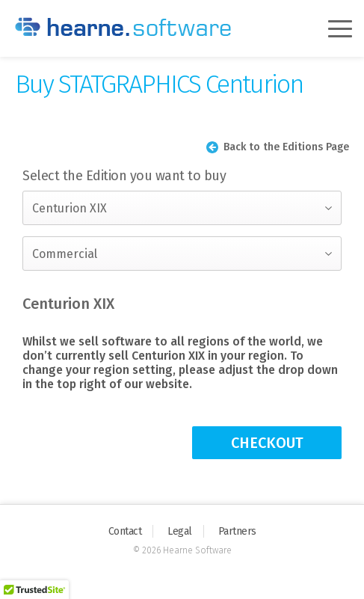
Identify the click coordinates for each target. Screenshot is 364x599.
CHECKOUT (267, 443)
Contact (125, 531)
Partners (237, 531)
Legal (180, 531)
